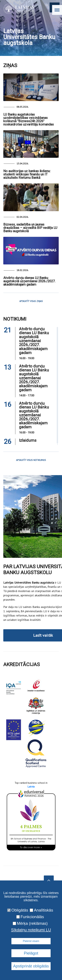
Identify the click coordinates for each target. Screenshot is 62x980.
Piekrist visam (31, 941)
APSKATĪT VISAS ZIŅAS (31, 301)
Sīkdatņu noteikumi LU (31, 930)
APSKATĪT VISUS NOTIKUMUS (31, 460)
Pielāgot (31, 953)
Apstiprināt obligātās (31, 966)
